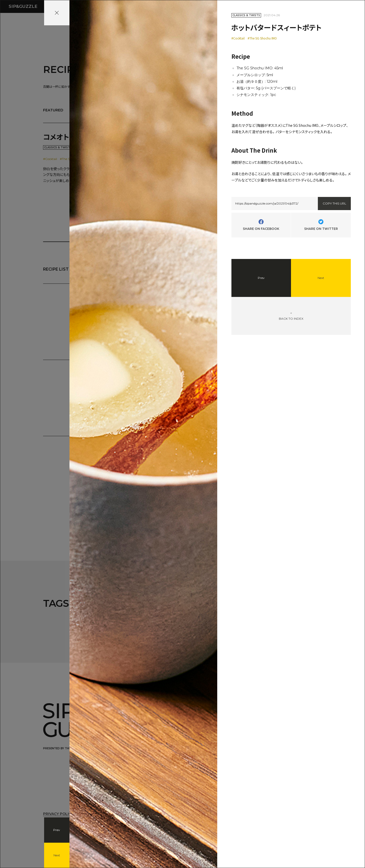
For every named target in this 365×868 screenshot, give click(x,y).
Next (57, 855)
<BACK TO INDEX (291, 316)
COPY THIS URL (334, 203)
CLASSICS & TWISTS (246, 15)
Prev (57, 830)
